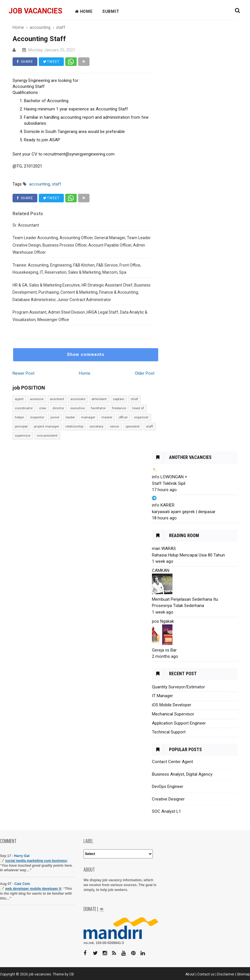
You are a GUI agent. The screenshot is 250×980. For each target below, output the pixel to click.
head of (138, 408)
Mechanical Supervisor (173, 714)
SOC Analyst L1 (166, 811)
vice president (47, 435)
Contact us (206, 974)
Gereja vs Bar (164, 650)
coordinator (24, 408)
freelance (119, 408)
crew (43, 408)
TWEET (51, 62)
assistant (57, 399)
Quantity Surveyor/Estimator (178, 687)
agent (19, 399)
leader (70, 417)
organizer (141, 417)
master (107, 417)
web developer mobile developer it (33, 889)
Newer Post (24, 373)
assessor (37, 399)
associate (78, 399)
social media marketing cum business (36, 861)
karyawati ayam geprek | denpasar (184, 512)
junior (55, 417)
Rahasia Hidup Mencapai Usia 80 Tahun (188, 555)
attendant (99, 399)
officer (123, 417)
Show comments (86, 354)
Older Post (145, 373)
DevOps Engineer (168, 787)
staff (150, 426)
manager (88, 417)
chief (134, 399)
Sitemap (243, 974)
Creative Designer (168, 799)
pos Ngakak (163, 621)
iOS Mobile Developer (172, 705)
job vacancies (35, 11)
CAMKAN (161, 570)
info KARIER (163, 505)
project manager (46, 426)
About (190, 974)
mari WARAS (164, 549)
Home (85, 373)
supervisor (23, 435)
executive (78, 408)
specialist (133, 426)
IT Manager (162, 696)
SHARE (25, 62)
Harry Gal (22, 856)
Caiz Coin (22, 884)
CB (72, 974)
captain (119, 399)
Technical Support (169, 732)
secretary (96, 426)
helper (19, 417)
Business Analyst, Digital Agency (182, 774)
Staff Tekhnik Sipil (169, 483)
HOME (84, 11)
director (58, 408)
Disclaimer (226, 974)
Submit (111, 11)
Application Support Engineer (179, 723)
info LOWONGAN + (170, 477)
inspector (37, 417)
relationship (74, 426)
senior (114, 426)
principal (21, 426)
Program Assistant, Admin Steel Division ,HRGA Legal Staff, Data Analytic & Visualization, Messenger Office (80, 316)
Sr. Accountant (26, 225)
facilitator (98, 408)
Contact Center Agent (172, 762)
